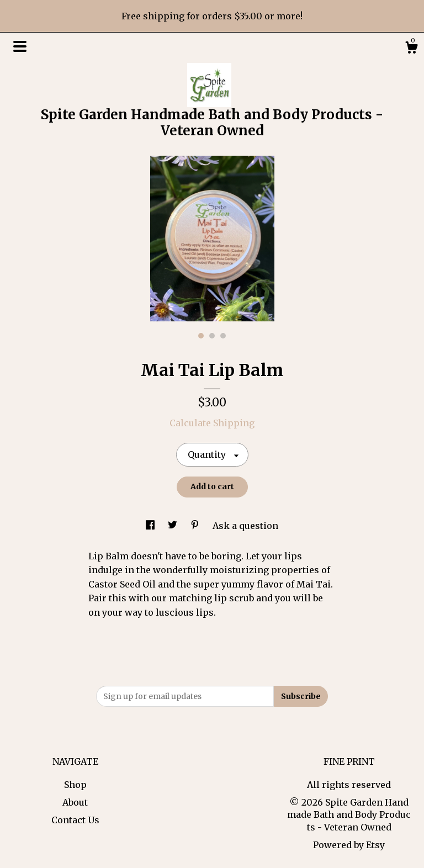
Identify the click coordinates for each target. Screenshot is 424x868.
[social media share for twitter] (174, 526)
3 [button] (223, 336)
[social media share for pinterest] (196, 526)
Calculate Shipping (212, 423)
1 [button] (201, 336)
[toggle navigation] (20, 46)
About (75, 802)
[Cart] (411, 49)
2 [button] (212, 336)
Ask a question (245, 526)
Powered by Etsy (349, 845)
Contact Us (75, 820)
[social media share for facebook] (151, 526)
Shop (75, 785)
